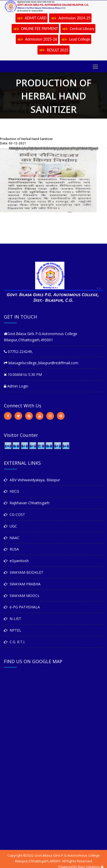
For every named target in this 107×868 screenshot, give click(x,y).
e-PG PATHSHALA (22, 607)
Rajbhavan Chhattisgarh (27, 503)
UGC (10, 526)
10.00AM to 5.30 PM (23, 374)
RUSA (11, 549)
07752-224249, (18, 351)
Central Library (78, 29)
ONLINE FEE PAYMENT (35, 29)
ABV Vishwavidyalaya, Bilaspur (32, 480)
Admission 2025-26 (37, 40)
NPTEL (13, 630)
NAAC (12, 538)
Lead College (75, 40)
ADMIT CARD (32, 18)
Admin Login (16, 386)
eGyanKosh (16, 561)
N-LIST (13, 619)
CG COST (14, 514)
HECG (12, 491)
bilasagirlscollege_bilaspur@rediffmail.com (41, 363)
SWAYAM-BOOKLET (24, 572)
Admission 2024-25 (70, 18)
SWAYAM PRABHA (22, 584)
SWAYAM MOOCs (22, 596)
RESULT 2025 (53, 50)
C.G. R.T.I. (14, 642)
